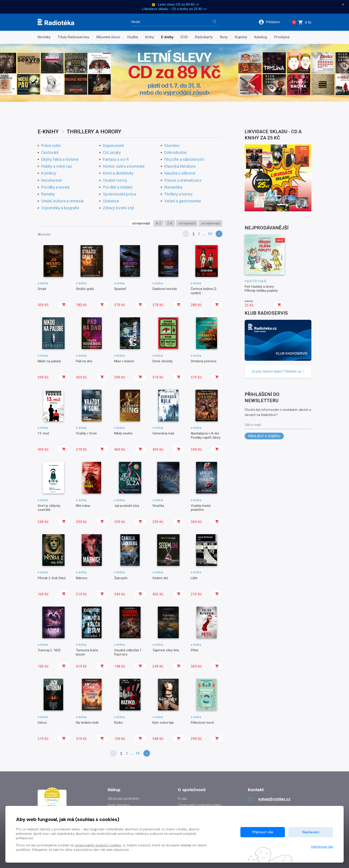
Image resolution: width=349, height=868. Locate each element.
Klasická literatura (180, 166)
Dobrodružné (176, 153)
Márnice (82, 578)
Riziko (119, 723)
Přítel (194, 650)
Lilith (194, 578)
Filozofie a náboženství (184, 160)
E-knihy (167, 37)
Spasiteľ (120, 289)
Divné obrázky (163, 361)
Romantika (173, 187)
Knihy (150, 37)
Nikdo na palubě (49, 361)
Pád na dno (84, 361)
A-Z (158, 223)
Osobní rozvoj (115, 180)
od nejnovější (141, 223)
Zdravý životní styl (118, 208)
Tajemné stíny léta (166, 650)
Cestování (50, 153)
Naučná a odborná (180, 173)
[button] (272, 22)
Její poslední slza (127, 506)
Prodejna (282, 37)
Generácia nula (163, 433)
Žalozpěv (121, 578)
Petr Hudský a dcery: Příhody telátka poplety (261, 289)
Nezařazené (52, 180)
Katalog (261, 37)
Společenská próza (119, 194)
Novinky (44, 37)
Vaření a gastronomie (183, 201)
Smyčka (158, 506)
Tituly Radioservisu (73, 37)
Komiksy (49, 173)
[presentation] (4, 73)
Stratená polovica (204, 361)
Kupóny (241, 37)
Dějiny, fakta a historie (60, 160)
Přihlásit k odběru (264, 436)
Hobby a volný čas (57, 166)
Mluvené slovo (108, 37)
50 (210, 234)
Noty (224, 37)
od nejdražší (187, 223)
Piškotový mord (202, 723)
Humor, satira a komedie (124, 166)
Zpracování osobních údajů (199, 805)
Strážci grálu (85, 289)
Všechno (172, 146)
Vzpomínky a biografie (60, 208)
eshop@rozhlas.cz (269, 799)
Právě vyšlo (51, 146)
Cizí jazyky (112, 153)
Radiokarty (204, 37)
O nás (183, 799)
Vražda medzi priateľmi (201, 508)
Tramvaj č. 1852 (49, 650)
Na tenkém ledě (87, 723)
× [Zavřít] (343, 4)
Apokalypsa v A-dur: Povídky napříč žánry (206, 435)
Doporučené (113, 146)
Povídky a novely (55, 187)
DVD (184, 37)
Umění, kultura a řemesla (62, 201)
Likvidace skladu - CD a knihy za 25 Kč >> (174, 9)
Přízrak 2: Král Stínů (52, 578)
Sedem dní (160, 578)
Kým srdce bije (163, 723)
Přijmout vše (263, 832)
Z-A (170, 223)
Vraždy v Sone (86, 433)
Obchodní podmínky (124, 799)
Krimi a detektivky (118, 173)
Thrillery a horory (178, 194)
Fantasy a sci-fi (116, 160)
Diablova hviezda (165, 289)
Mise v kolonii (124, 361)
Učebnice (111, 201)
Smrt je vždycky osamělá (49, 508)
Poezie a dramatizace (183, 180)
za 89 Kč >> (190, 4)
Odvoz (42, 723)
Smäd (42, 289)
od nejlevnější (211, 223)
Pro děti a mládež (118, 187)
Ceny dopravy (119, 805)
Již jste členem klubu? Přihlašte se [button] (278, 371)
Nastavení (311, 832)
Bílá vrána (83, 506)
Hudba (133, 37)
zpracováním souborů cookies (98, 845)
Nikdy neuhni (123, 433)
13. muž (43, 433)
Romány (48, 194)
